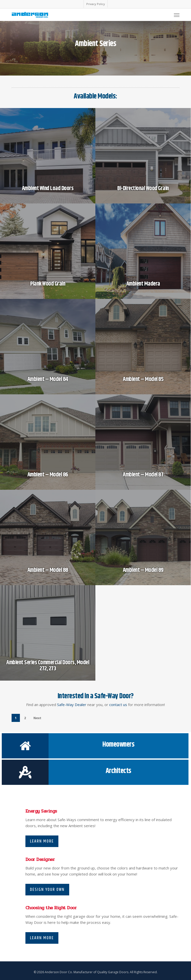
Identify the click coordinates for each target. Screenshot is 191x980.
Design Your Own (47, 890)
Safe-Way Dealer (72, 705)
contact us (118, 705)
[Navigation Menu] (177, 15)
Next (37, 718)
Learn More (42, 841)
